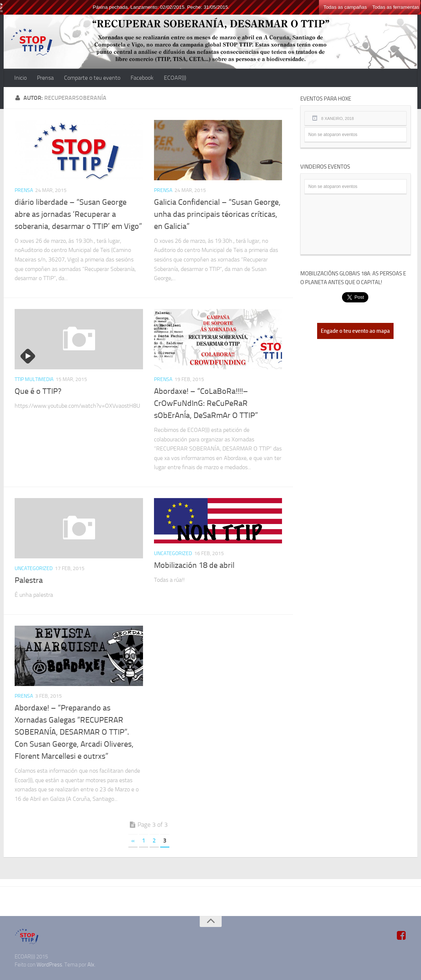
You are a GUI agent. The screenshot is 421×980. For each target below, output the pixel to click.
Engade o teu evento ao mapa (355, 331)
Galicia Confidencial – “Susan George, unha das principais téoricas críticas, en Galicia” (217, 214)
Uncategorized (34, 568)
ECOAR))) (175, 78)
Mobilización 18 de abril (194, 565)
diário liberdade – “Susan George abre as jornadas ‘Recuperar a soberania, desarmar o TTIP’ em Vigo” (78, 214)
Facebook (142, 78)
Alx (91, 965)
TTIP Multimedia (34, 379)
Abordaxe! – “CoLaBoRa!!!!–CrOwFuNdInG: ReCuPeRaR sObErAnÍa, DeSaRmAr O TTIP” (206, 403)
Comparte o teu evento (92, 78)
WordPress (49, 965)
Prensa (45, 78)
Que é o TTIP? (38, 391)
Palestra (29, 580)
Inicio (20, 78)
